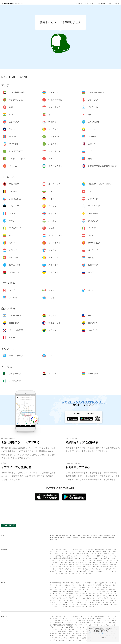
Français (69, 538)
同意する (103, 637)
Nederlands (54, 540)
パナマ (79, 569)
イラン (79, 552)
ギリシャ (72, 562)
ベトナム (104, 556)
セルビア (78, 567)
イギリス (56, 562)
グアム (55, 573)
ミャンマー (65, 554)
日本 (85, 552)
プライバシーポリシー (97, 633)
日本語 (52, 536)
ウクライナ (54, 569)
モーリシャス (80, 573)
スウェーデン (87, 567)
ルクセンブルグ (62, 565)
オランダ (105, 565)
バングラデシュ (88, 549)
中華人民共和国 (100, 549)
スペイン (100, 560)
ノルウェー (113, 565)
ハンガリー (79, 562)
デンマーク (83, 560)
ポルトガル (62, 567)
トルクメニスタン (84, 556)
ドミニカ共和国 (82, 571)
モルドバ (78, 565)
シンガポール (69, 556)
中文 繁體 (65, 536)
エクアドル (72, 571)
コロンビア (54, 571)
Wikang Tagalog (59, 538)
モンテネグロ (87, 565)
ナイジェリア (90, 573)
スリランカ (57, 554)
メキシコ (73, 569)
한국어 (80, 536)
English (58, 536)
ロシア (61, 569)
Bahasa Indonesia (104, 536)
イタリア (111, 562)
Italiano (89, 538)
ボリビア (109, 569)
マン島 (105, 562)
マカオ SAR (81, 554)
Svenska (111, 538)
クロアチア (88, 562)
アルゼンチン (100, 569)
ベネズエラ (99, 571)
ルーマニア (71, 567)
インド (74, 552)
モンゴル (73, 554)
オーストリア (87, 558)
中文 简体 (73, 536)
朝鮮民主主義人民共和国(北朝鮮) (63, 558)
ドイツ (76, 560)
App (110, 3)
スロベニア (96, 567)
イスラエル (67, 552)
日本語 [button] (117, 3)
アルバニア (78, 558)
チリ (114, 569)
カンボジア (91, 552)
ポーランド (54, 567)
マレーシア (90, 554)
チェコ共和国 (69, 560)
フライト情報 (101, 3)
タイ (76, 556)
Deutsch (76, 538)
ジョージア (109, 549)
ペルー (106, 571)
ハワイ (92, 569)
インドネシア (57, 552)
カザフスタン (107, 552)
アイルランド (97, 562)
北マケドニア (97, 565)
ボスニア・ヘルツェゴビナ (101, 558)
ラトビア (71, 565)
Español (83, 538)
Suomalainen (97, 538)
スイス (61, 560)
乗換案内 (79, 3)
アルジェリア (63, 573)
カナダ (67, 569)
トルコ (93, 556)
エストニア (92, 560)
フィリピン (98, 554)
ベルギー (114, 558)
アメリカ (86, 569)
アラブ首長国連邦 (56, 549)
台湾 (98, 556)
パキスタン (107, 554)
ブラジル (91, 571)
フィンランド (108, 560)
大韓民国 (99, 552)
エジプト (72, 573)
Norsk (105, 538)
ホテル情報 (89, 3)
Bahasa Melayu (92, 536)
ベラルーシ (113, 567)
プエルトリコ (63, 571)
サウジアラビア (58, 556)
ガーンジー (64, 562)
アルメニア (66, 549)
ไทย (84, 536)
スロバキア (104, 567)
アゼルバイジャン (77, 549)
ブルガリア (54, 560)
